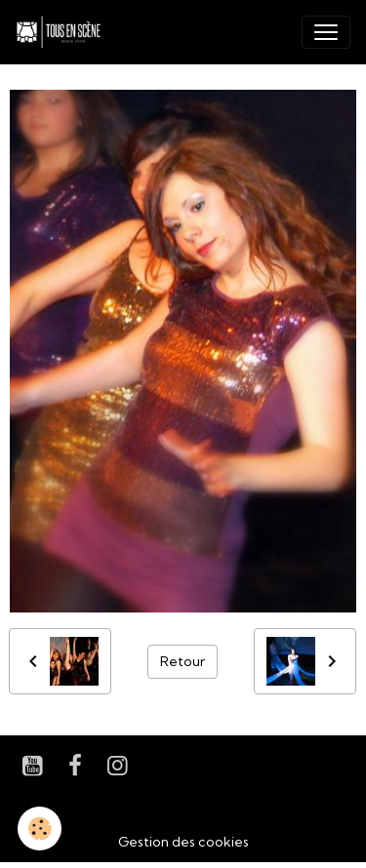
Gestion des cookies (183, 842)
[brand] (62, 32)
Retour (183, 661)
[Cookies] (40, 829)
